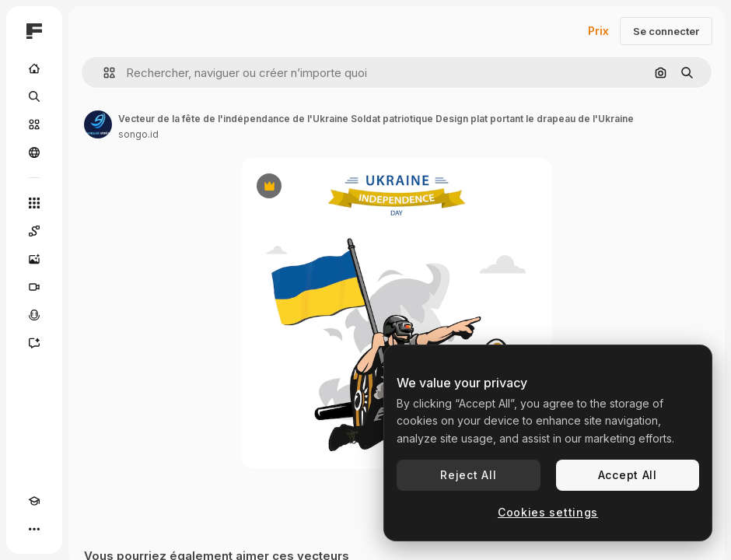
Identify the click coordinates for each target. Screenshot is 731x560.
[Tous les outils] (34, 203)
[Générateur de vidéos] (34, 287)
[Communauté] (34, 152)
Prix (598, 31)
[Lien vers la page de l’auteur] (98, 124)
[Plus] (34, 529)
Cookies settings (548, 512)
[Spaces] (34, 231)
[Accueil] (34, 68)
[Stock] (34, 124)
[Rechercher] (34, 96)
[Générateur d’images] (34, 259)
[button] (103, 73)
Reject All (468, 475)
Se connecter (666, 31)
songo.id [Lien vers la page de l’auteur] (138, 134)
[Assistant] (34, 343)
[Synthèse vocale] (34, 315)
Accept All (628, 475)
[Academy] (34, 501)
